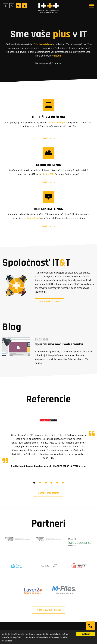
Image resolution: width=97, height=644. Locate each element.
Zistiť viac (47, 138)
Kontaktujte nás (49, 209)
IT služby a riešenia (43, 44)
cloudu (57, 56)
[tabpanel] (48, 440)
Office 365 (48, 174)
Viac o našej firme (49, 302)
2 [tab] (40, 483)
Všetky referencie (49, 493)
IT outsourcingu (57, 123)
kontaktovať (33, 218)
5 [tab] (57, 483)
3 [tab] (46, 483)
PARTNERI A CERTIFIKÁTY (48, 610)
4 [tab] (51, 483)
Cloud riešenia (48, 165)
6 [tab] (63, 483)
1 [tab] (34, 483)
